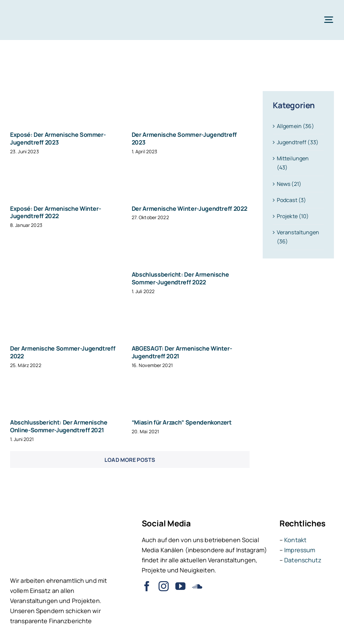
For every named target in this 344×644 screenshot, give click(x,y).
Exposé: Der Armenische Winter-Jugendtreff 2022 (55, 212)
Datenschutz (303, 560)
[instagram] (164, 586)
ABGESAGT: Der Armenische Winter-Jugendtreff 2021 (182, 352)
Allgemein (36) (295, 126)
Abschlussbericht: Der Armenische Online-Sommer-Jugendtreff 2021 (59, 426)
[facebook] (147, 586)
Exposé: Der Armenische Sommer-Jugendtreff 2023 (58, 138)
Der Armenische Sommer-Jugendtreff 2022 (63, 352)
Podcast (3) (291, 200)
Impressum (300, 550)
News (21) (289, 184)
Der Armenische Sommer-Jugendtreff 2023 (184, 138)
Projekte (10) (293, 216)
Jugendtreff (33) (298, 142)
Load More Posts (130, 460)
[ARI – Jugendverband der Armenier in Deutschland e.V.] (34, 9)
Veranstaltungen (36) (298, 237)
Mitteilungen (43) (293, 163)
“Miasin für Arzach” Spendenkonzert (182, 422)
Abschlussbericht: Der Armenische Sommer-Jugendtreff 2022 (180, 278)
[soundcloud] (197, 586)
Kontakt (295, 540)
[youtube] (180, 586)
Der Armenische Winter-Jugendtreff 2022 (189, 208)
